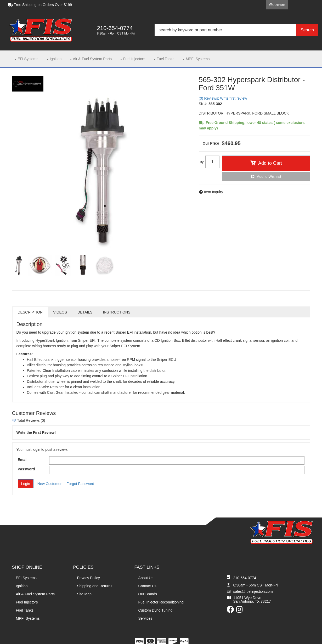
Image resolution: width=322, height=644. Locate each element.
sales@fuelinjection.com (253, 591)
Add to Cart (270, 163)
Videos (60, 312)
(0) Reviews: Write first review (223, 98)
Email (23, 460)
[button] (236, 30)
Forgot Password (80, 484)
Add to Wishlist (269, 176)
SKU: (203, 104)
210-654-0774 (245, 578)
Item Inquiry (214, 192)
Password (26, 469)
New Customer (50, 484)
